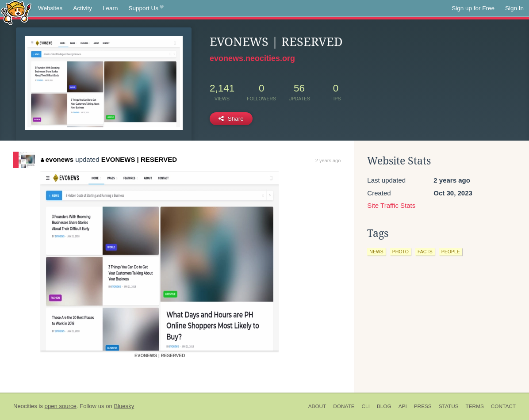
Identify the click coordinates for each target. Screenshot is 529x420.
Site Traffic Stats (391, 205)
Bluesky (124, 406)
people (451, 252)
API (403, 406)
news (376, 252)
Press (423, 406)
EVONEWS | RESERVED (139, 159)
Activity (82, 8)
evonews (57, 159)
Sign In (514, 8)
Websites (50, 8)
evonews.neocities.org (252, 58)
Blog (384, 406)
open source (61, 406)
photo (401, 252)
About (317, 406)
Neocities (25, 406)
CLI (366, 406)
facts (425, 252)
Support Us (146, 8)
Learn (110, 8)
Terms (475, 406)
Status (449, 406)
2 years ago (328, 160)
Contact (503, 406)
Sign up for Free (473, 8)
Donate (344, 406)
